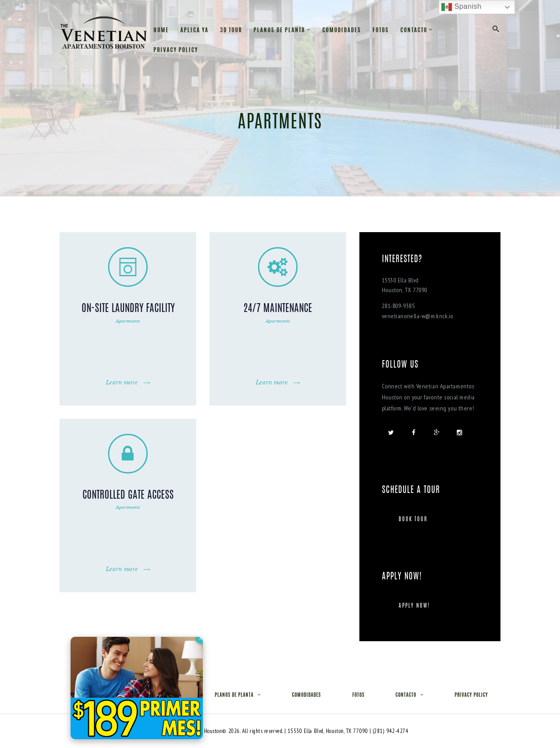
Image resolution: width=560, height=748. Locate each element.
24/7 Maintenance (278, 309)
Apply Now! (414, 606)
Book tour (413, 519)
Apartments (128, 321)
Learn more (122, 382)
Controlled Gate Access (128, 496)
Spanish (461, 7)
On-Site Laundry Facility (128, 309)
